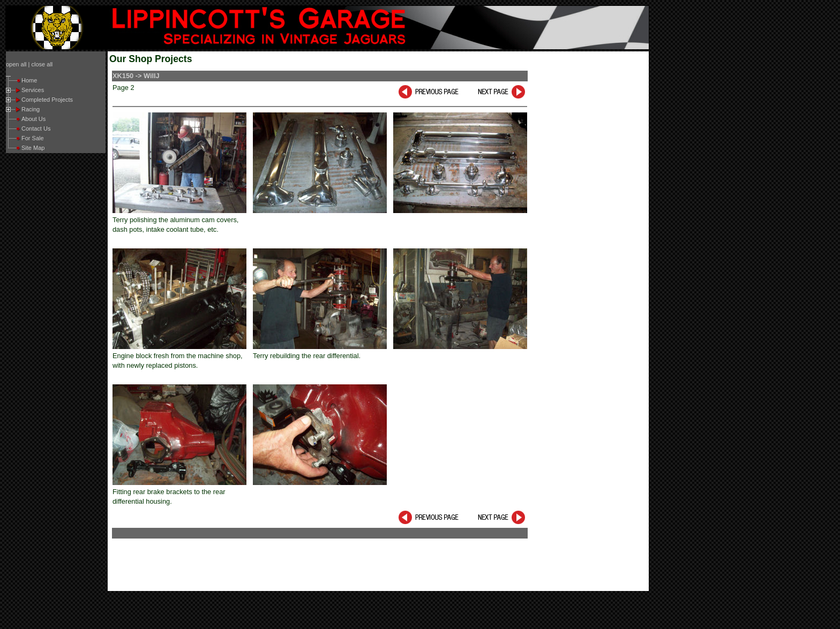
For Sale (33, 138)
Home (29, 80)
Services (33, 90)
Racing (31, 109)
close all (42, 64)
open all (16, 64)
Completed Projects (47, 100)
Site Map (33, 148)
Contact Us (36, 128)
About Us (33, 119)
